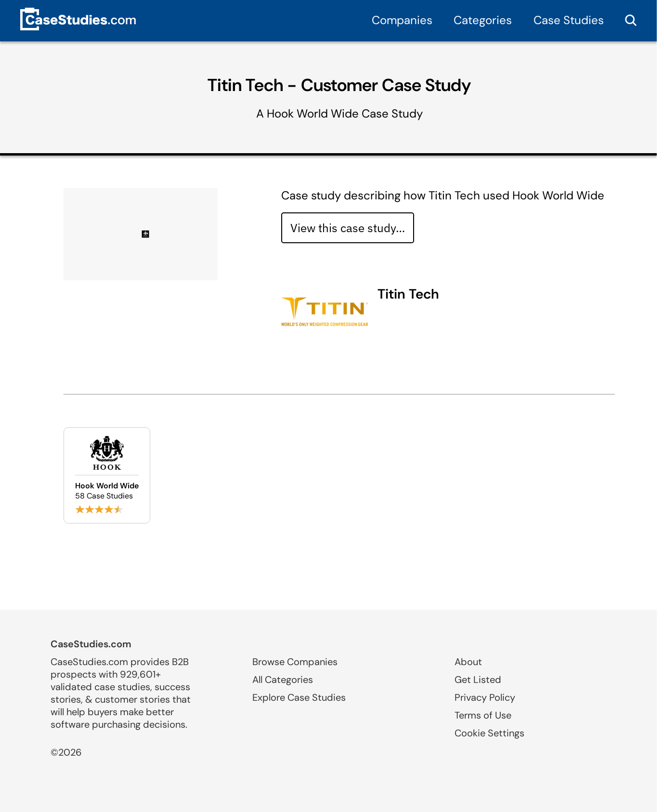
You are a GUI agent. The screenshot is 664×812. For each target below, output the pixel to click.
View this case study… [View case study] (348, 228)
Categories (483, 20)
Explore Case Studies (299, 697)
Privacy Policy (485, 697)
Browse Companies (295, 662)
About (468, 662)
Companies (402, 20)
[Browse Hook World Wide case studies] (107, 475)
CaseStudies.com (91, 644)
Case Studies (569, 20)
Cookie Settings (489, 733)
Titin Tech (408, 294)
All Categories (283, 680)
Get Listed (478, 680)
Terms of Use (483, 715)
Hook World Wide (313, 113)
